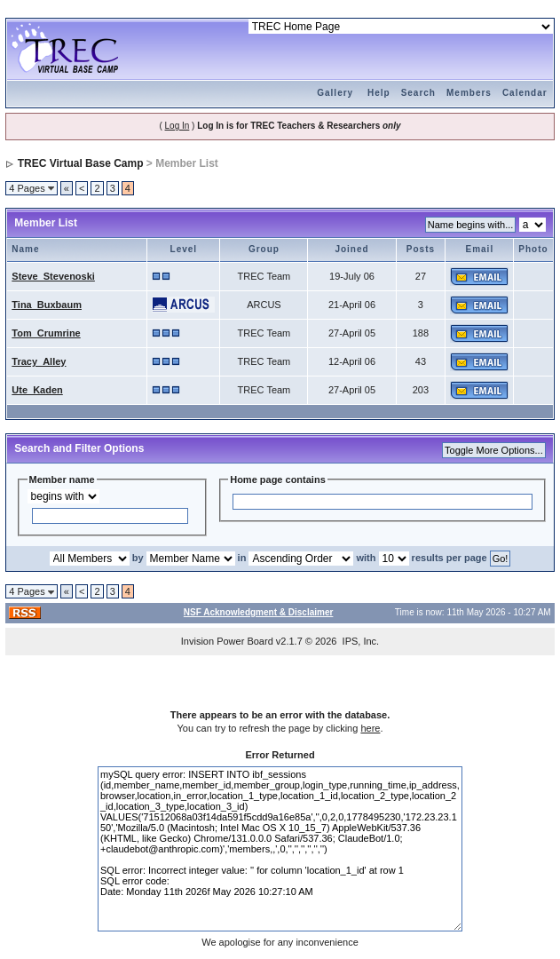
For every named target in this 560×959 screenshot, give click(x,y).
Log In (177, 126)
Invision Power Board (227, 641)
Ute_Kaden (37, 390)
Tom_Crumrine (46, 333)
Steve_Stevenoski (53, 276)
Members (469, 93)
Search (418, 93)
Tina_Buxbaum (47, 305)
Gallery (335, 93)
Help (379, 93)
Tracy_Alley (39, 361)
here (370, 728)
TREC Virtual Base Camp (81, 163)
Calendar (525, 93)
